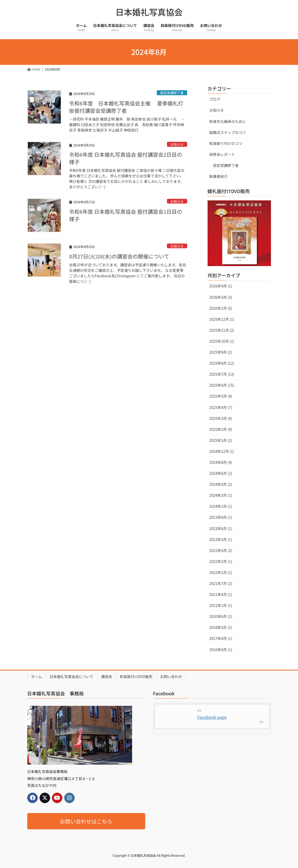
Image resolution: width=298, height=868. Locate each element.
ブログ (215, 99)
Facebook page (212, 717)
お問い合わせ (171, 677)
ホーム (37, 677)
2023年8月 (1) (221, 517)
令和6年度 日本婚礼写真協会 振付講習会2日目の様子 (126, 158)
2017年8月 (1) (221, 638)
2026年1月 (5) (221, 308)
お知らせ (177, 144)
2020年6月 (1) (221, 616)
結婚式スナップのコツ (228, 132)
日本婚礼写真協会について (72, 677)
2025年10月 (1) (222, 341)
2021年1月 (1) (221, 605)
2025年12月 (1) (222, 319)
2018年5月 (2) (221, 627)
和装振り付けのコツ (226, 143)
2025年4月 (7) (221, 407)
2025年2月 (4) (221, 429)
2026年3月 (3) (221, 297)
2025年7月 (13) (222, 374)
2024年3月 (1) (221, 495)
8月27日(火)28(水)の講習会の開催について (119, 256)
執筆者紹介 (219, 176)
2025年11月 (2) (222, 330)
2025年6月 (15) (222, 385)
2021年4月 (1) (221, 594)
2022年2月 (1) (221, 561)
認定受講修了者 (172, 93)
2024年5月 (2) (221, 484)
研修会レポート (222, 154)
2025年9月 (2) (221, 352)
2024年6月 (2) (221, 473)
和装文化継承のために (228, 121)
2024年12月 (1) (222, 451)
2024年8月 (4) (221, 462)
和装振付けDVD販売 (136, 677)
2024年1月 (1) (221, 506)
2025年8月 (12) (222, 363)
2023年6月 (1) (221, 528)
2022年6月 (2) (221, 550)
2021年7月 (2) (221, 583)
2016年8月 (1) (221, 650)
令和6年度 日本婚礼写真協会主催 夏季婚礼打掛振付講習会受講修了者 (126, 107)
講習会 (107, 677)
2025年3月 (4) (221, 418)
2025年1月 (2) (221, 440)
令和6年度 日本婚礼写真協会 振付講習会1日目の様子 (126, 215)
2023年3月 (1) (221, 539)
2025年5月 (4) (221, 396)
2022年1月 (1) (221, 572)
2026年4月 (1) (221, 286)
